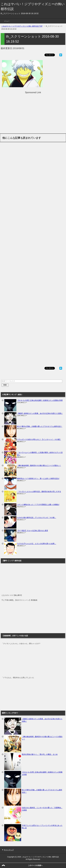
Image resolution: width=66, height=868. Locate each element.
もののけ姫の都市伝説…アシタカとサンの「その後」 (37, 518)
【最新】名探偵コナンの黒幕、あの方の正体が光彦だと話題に (40, 413)
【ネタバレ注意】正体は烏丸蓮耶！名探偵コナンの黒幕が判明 (40, 400)
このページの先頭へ (35, 865)
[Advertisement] (33, 113)
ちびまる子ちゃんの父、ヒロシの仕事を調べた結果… (37, 544)
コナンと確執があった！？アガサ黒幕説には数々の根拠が (38, 505)
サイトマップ (9, 850)
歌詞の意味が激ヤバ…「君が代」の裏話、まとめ (40, 754)
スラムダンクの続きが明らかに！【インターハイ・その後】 (39, 439)
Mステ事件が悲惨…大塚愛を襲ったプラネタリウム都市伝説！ (40, 426)
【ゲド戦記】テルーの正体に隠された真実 (33, 531)
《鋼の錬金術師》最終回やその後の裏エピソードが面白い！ (39, 465)
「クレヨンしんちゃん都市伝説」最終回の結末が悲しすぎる (39, 492)
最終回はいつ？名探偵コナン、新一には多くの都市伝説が (38, 478)
